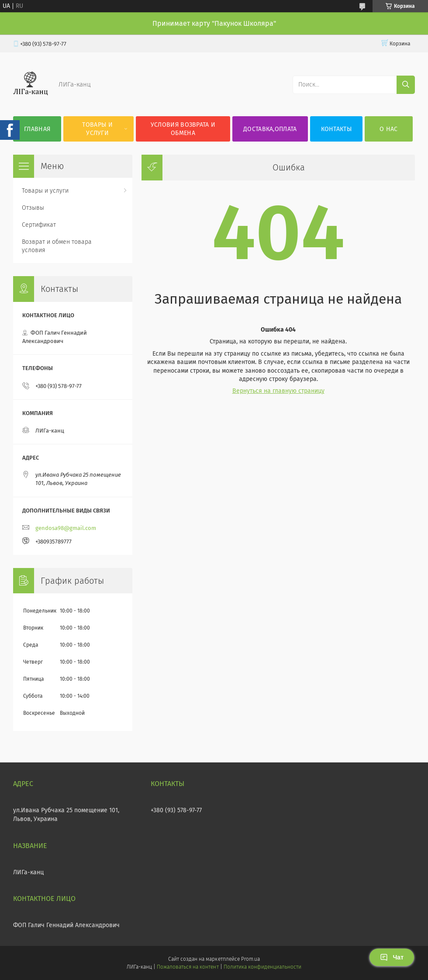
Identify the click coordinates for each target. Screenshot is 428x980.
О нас (389, 129)
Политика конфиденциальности (262, 967)
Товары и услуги (97, 129)
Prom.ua (250, 959)
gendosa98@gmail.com (66, 528)
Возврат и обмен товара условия (57, 246)
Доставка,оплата (270, 129)
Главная (37, 129)
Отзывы (33, 208)
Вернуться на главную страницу (278, 391)
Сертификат (39, 225)
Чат (392, 957)
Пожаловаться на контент (188, 967)
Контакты (336, 129)
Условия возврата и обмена (183, 129)
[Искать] (406, 85)
